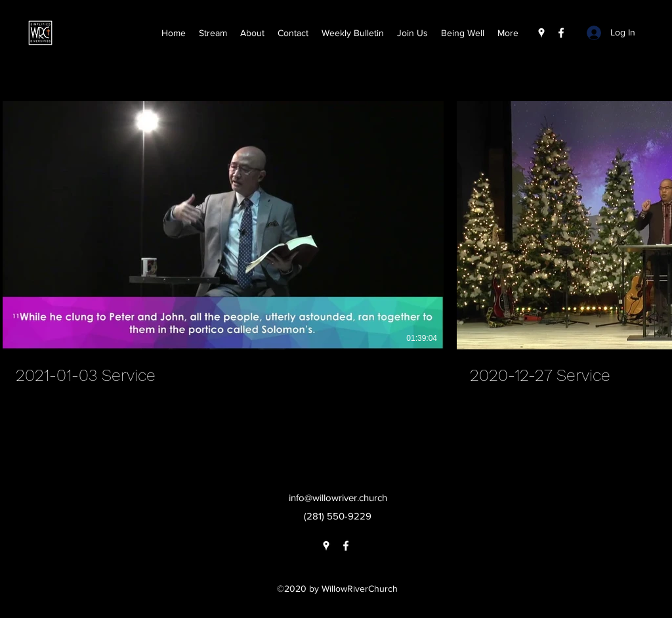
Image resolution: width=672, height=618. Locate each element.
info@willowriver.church (338, 497)
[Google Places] (541, 33)
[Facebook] (561, 33)
